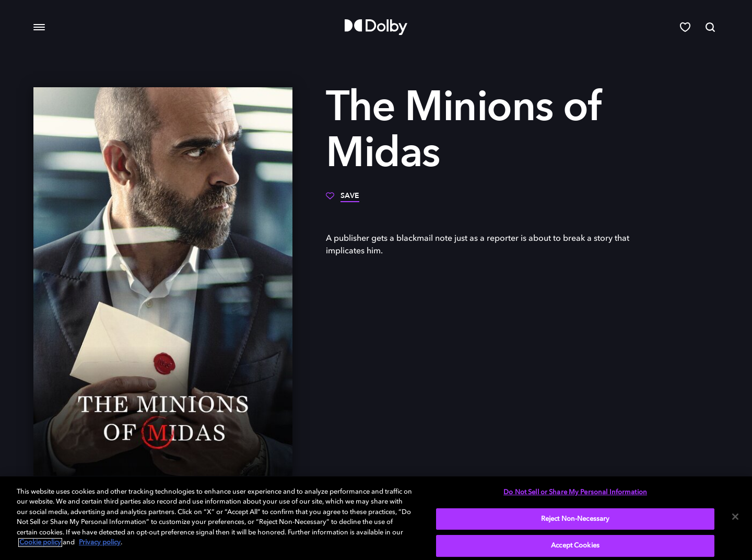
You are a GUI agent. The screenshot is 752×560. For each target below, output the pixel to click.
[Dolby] (376, 27)
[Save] (343, 200)
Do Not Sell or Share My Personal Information (575, 492)
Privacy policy (100, 542)
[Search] (710, 27)
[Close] (735, 517)
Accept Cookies (575, 546)
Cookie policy (40, 542)
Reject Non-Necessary (575, 519)
